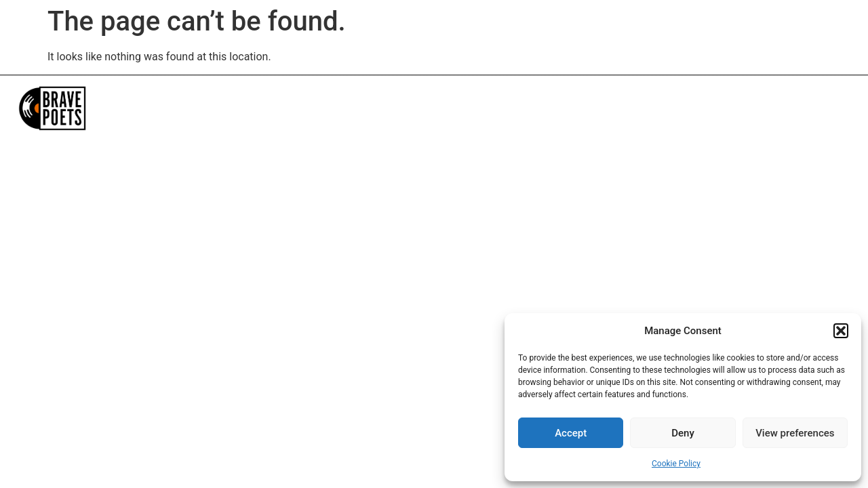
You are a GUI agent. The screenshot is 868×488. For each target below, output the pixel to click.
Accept (571, 433)
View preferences (795, 433)
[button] (841, 331)
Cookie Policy (676, 464)
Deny (683, 433)
